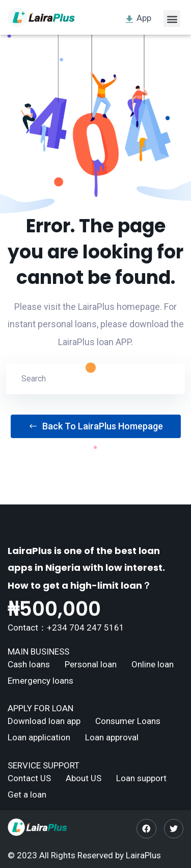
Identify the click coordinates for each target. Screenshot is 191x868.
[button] (172, 19)
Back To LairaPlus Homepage (96, 426)
